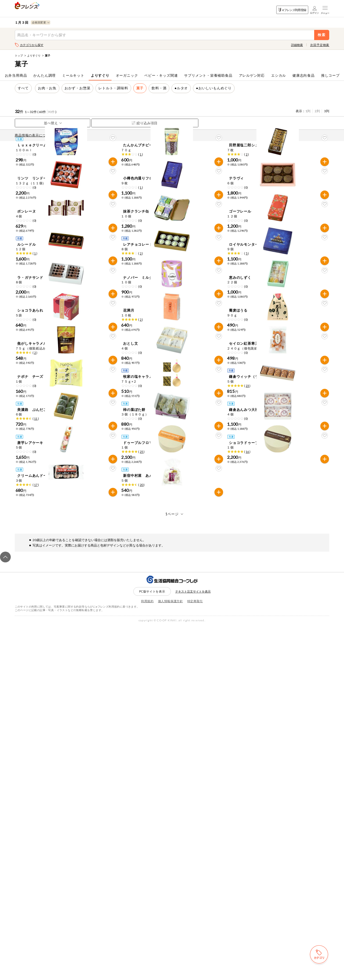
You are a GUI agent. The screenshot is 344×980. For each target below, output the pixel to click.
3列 (327, 111)
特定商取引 (195, 956)
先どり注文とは (73, 135)
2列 (317, 111)
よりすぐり (34, 55)
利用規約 (147, 956)
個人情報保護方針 (171, 956)
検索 (322, 35)
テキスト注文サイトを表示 (193, 946)
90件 (51, 112)
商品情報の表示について (35, 135)
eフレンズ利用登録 (292, 10)
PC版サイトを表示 (152, 946)
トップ (19, 55)
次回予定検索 (320, 45)
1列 (308, 111)
